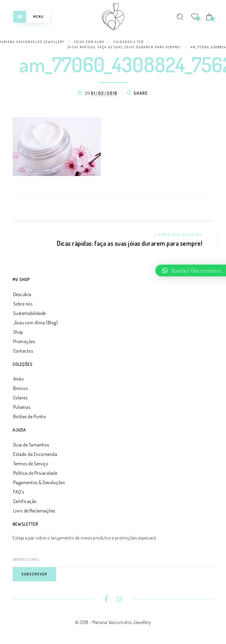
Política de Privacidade (35, 473)
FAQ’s (19, 492)
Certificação (25, 501)
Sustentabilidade (30, 313)
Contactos (23, 351)
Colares (20, 398)
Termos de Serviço (31, 464)
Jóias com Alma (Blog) (36, 323)
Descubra (22, 294)
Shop (18, 332)
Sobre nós (23, 304)
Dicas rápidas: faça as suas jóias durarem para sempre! (115, 239)
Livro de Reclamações (34, 511)
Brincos (21, 388)
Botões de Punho (30, 416)
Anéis (19, 379)
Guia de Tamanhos (31, 445)
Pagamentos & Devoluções (39, 482)
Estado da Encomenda (35, 454)
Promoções (24, 341)
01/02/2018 (104, 93)
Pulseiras (22, 407)
